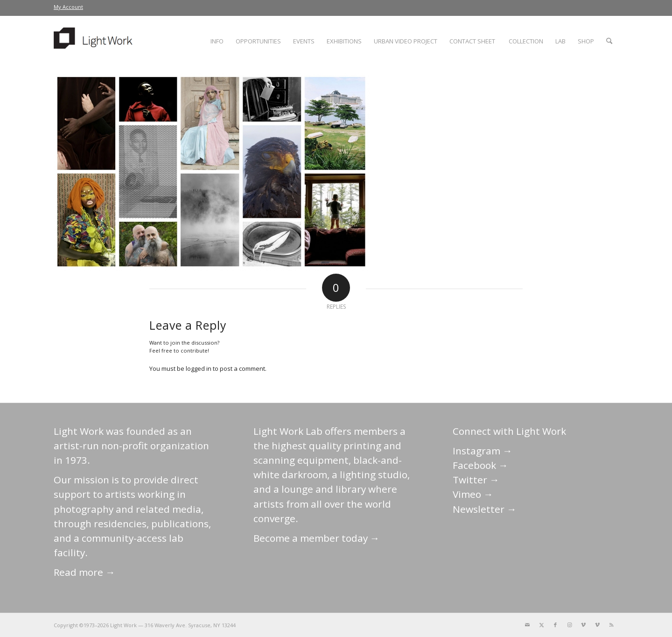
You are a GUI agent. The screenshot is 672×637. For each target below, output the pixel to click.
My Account (68, 7)
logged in (199, 368)
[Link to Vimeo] (583, 625)
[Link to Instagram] (569, 625)
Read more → (84, 572)
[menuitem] (68, 7)
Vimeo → (473, 494)
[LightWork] (95, 41)
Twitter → (476, 480)
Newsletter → (485, 509)
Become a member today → (317, 538)
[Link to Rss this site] (611, 625)
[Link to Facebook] (555, 625)
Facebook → (480, 465)
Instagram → (483, 451)
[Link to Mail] (527, 625)
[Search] (609, 41)
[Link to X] (541, 625)
